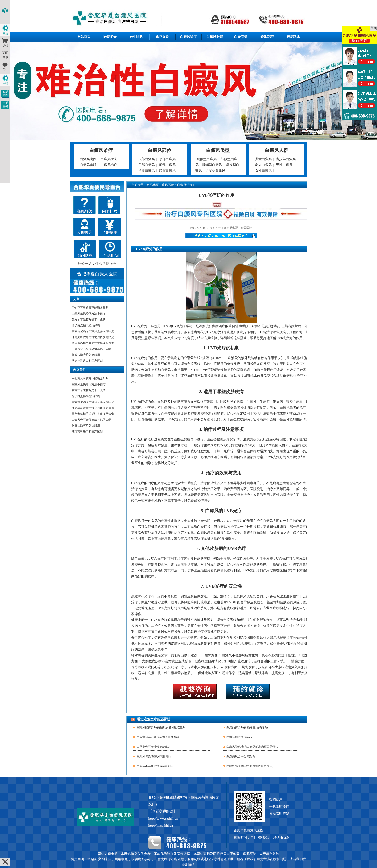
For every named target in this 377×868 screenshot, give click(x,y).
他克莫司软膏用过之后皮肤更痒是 (93, 337)
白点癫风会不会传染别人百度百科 (158, 737)
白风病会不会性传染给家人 (154, 747)
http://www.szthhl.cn (163, 818)
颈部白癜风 (167, 159)
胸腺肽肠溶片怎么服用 (86, 355)
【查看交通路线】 (163, 811)
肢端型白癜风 (212, 165)
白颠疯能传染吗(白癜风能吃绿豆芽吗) (250, 766)
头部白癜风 (147, 159)
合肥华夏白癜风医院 (160, 185)
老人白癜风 (263, 165)
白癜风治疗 (109, 165)
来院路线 (293, 37)
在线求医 (5, 93)
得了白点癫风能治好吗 (86, 325)
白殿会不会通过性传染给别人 (155, 766)
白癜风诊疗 (188, 37)
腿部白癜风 (167, 165)
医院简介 (110, 37)
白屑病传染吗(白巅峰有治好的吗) (247, 727)
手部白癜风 (147, 165)
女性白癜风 (263, 170)
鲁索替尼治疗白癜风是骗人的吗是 (93, 331)
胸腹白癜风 (147, 170)
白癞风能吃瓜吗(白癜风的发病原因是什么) (253, 747)
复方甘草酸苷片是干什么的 (89, 319)
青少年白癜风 (286, 159)
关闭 (374, 28)
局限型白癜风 (207, 159)
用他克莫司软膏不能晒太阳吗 (90, 308)
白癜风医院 (215, 37)
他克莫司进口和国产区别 (87, 361)
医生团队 (136, 37)
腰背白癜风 (167, 170)
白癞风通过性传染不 (239, 737)
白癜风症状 (109, 159)
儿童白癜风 (263, 159)
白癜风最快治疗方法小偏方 (89, 314)
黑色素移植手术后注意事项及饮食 (93, 343)
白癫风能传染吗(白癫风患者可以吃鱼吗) (162, 727)
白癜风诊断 (88, 165)
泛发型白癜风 (215, 170)
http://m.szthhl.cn (161, 826)
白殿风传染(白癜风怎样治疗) (155, 756)
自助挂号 (5, 105)
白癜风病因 (88, 159)
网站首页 (84, 37)
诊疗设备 (162, 37)
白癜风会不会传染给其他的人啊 (91, 349)
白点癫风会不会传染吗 (241, 756)
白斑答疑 (241, 37)
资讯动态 (267, 37)
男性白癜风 (284, 165)
